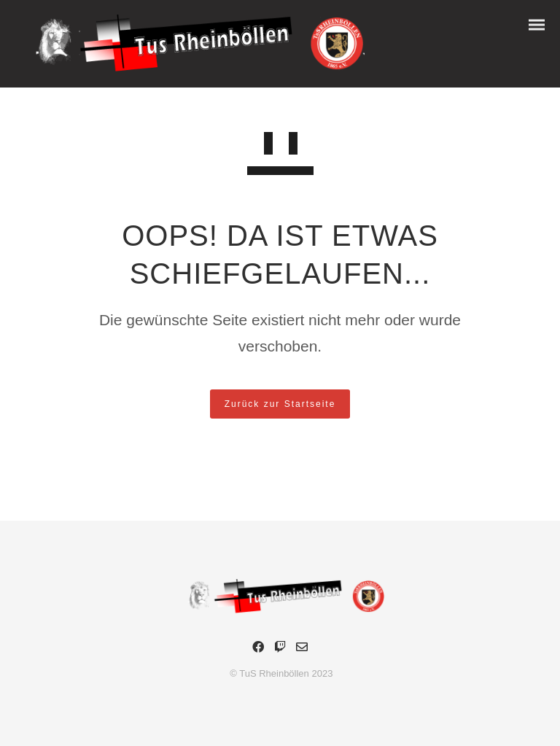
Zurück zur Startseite (280, 404)
